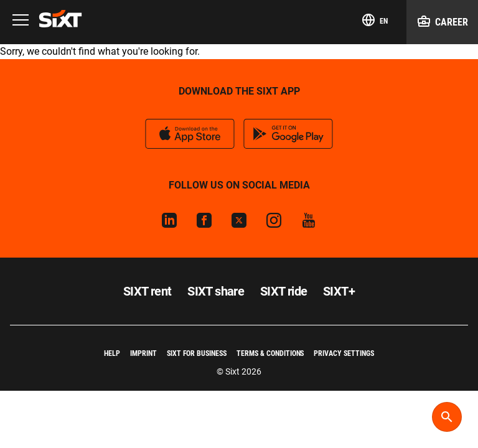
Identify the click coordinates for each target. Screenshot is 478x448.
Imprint (143, 353)
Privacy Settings (344, 353)
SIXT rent (148, 291)
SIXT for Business (197, 353)
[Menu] (21, 21)
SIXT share (216, 291)
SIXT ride (284, 291)
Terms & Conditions (270, 353)
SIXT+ (339, 291)
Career (442, 21)
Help (112, 353)
